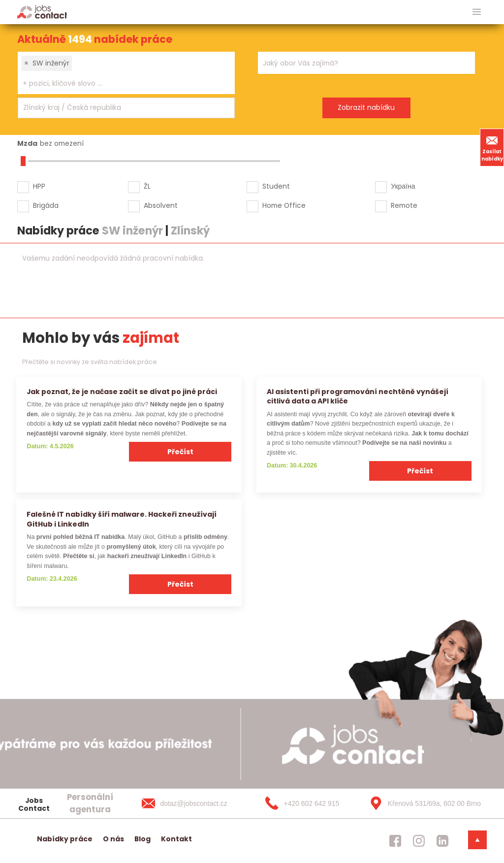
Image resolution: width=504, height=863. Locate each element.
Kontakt (176, 839)
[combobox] (126, 73)
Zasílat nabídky (492, 147)
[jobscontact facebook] (395, 841)
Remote (404, 205)
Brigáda (46, 205)
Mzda (27, 143)
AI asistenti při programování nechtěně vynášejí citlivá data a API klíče (358, 396)
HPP (39, 186)
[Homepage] (42, 12)
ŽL (147, 186)
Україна (403, 186)
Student (276, 186)
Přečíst (180, 452)
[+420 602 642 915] (308, 803)
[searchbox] (120, 83)
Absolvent (161, 205)
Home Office (284, 205)
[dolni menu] (477, 840)
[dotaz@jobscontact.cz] (194, 803)
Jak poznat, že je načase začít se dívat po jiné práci (122, 392)
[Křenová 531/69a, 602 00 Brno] (422, 803)
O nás (113, 839)
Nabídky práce (65, 839)
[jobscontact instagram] (419, 841)
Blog (142, 839)
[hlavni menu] (477, 12)
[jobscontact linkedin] (442, 841)
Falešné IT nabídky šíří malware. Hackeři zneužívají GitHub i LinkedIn (122, 519)
